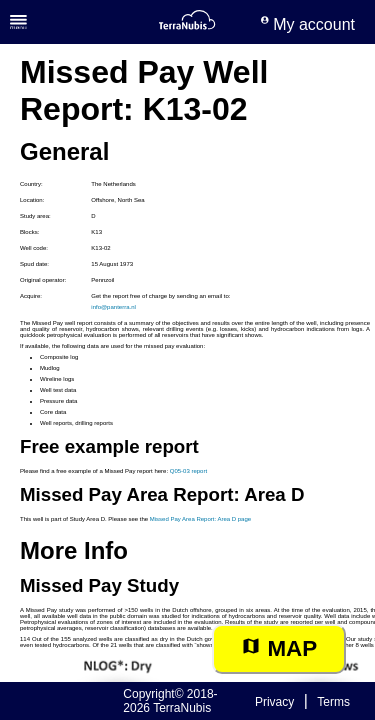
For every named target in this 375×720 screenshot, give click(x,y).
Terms (333, 702)
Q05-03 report (188, 471)
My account (308, 24)
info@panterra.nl (113, 307)
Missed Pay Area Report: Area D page (200, 519)
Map (279, 648)
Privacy (274, 702)
